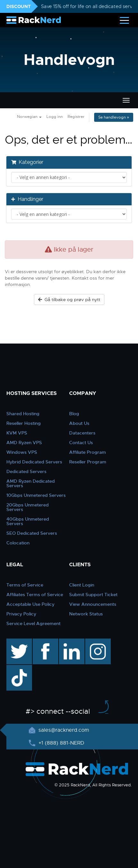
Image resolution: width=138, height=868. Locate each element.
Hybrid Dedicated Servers (34, 462)
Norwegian (29, 117)
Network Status (86, 614)
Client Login (82, 585)
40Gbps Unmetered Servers (28, 521)
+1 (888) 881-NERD (61, 743)
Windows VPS (22, 452)
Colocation (18, 543)
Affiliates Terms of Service (35, 595)
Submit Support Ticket (93, 595)
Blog (74, 414)
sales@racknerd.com (63, 730)
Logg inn (55, 117)
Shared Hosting (23, 414)
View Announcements (93, 604)
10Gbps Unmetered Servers (36, 495)
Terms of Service (25, 585)
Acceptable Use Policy (30, 604)
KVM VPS (17, 433)
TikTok (15, 668)
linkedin (68, 642)
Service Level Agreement (33, 623)
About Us (79, 423)
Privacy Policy (21, 614)
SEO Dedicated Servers (32, 533)
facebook (44, 642)
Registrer (76, 117)
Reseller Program (88, 462)
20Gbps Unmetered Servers (28, 507)
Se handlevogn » (114, 117)
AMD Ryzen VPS (24, 443)
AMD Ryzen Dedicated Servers (31, 483)
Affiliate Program (88, 452)
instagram (97, 642)
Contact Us (81, 443)
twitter (15, 642)
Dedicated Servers (26, 471)
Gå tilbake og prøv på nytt (69, 300)
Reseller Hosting (24, 423)
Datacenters (82, 433)
